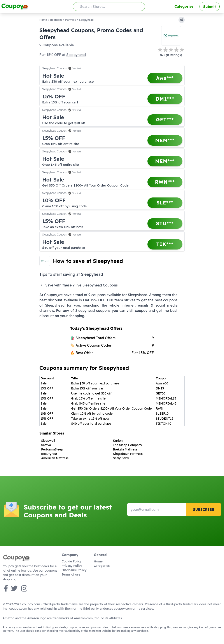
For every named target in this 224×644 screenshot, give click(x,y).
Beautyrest (49, 454)
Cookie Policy (72, 561)
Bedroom (56, 20)
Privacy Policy (72, 566)
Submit (210, 7)
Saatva (46, 445)
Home (43, 20)
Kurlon (118, 441)
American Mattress (55, 458)
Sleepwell (48, 441)
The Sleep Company (128, 445)
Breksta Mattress (125, 449)
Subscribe (204, 510)
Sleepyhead (76, 55)
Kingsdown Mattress (128, 454)
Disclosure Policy (74, 570)
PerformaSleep (52, 449)
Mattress (70, 20)
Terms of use (71, 574)
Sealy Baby (121, 458)
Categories (184, 6)
